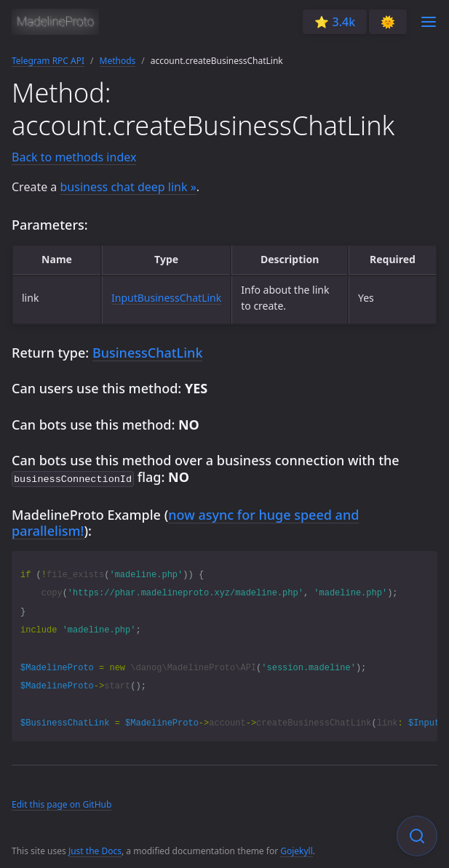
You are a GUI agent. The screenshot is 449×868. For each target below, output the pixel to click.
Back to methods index (74, 157)
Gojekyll (297, 849)
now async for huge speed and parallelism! (185, 522)
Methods (118, 61)
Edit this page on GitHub (61, 803)
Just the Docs (95, 849)
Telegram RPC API (48, 61)
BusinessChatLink (148, 353)
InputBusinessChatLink (166, 298)
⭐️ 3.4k (335, 22)
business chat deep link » (128, 187)
